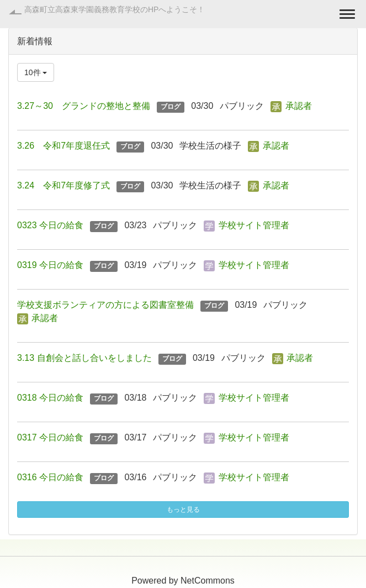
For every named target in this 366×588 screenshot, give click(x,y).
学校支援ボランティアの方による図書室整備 (105, 305)
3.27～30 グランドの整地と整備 (84, 106)
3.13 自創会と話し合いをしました (84, 358)
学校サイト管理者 (254, 225)
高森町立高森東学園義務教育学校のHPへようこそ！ (115, 9)
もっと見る (183, 510)
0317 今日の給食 (50, 437)
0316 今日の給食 (50, 477)
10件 (36, 72)
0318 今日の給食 (50, 398)
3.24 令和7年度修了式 (63, 185)
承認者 (299, 106)
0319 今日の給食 (50, 265)
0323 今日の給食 (50, 225)
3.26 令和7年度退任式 (63, 146)
